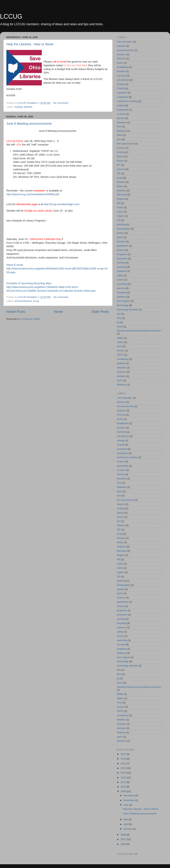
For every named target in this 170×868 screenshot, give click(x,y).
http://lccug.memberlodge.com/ (62, 204)
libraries (28, 107)
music (120, 207)
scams (120, 280)
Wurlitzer (122, 385)
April (126, 824)
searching (122, 284)
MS (119, 203)
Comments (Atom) (31, 319)
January (128, 829)
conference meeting (127, 101)
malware (121, 190)
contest (121, 105)
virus (119, 346)
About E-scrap (15, 265)
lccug (36, 301)
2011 (124, 782)
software (121, 297)
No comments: (61, 103)
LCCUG (11, 16)
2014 (124, 768)
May (126, 819)
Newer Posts (16, 312)
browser (121, 71)
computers (122, 97)
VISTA (120, 355)
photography (124, 229)
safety (120, 275)
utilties (120, 342)
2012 (124, 778)
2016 (124, 759)
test (119, 314)
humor (120, 161)
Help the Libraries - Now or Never (30, 44)
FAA (119, 127)
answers (121, 54)
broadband (123, 67)
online (120, 212)
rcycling (121, 263)
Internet (121, 169)
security (121, 288)
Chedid (121, 88)
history (120, 156)
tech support (123, 301)
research (122, 271)
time (119, 318)
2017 (124, 754)
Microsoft (122, 195)
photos (121, 233)
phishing (121, 224)
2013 (124, 773)
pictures (121, 241)
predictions (123, 246)
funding (19, 107)
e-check (121, 114)
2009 (124, 791)
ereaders (122, 122)
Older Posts (100, 312)
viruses (121, 351)
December (129, 795)
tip (118, 322)
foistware (122, 131)
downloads (123, 110)
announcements (23, 301)
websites (122, 368)
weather (121, 363)
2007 (124, 839)
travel (120, 327)
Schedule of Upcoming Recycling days (29, 283)
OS (119, 220)
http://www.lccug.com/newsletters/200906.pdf (33, 194)
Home (58, 312)
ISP (119, 173)
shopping (122, 292)
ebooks (121, 118)
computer (122, 93)
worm (120, 380)
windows (121, 372)
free (119, 139)
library (120, 186)
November (129, 800)
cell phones (123, 80)
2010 (124, 787)
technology (123, 305)
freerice (121, 148)
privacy (121, 250)
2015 (124, 763)
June (126, 805)
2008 (124, 835)
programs (122, 254)
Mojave (121, 199)
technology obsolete (127, 309)
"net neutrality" (125, 42)
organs (121, 216)
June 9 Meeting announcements (29, 124)
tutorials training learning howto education (139, 331)
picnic (120, 237)
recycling (122, 267)
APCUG (121, 59)
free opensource (126, 144)
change (121, 84)
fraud (120, 135)
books (120, 63)
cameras (121, 76)
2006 (124, 844)
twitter (120, 338)
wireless (121, 376)
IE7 (119, 165)
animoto (121, 46)
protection (122, 259)
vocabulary (123, 359)
